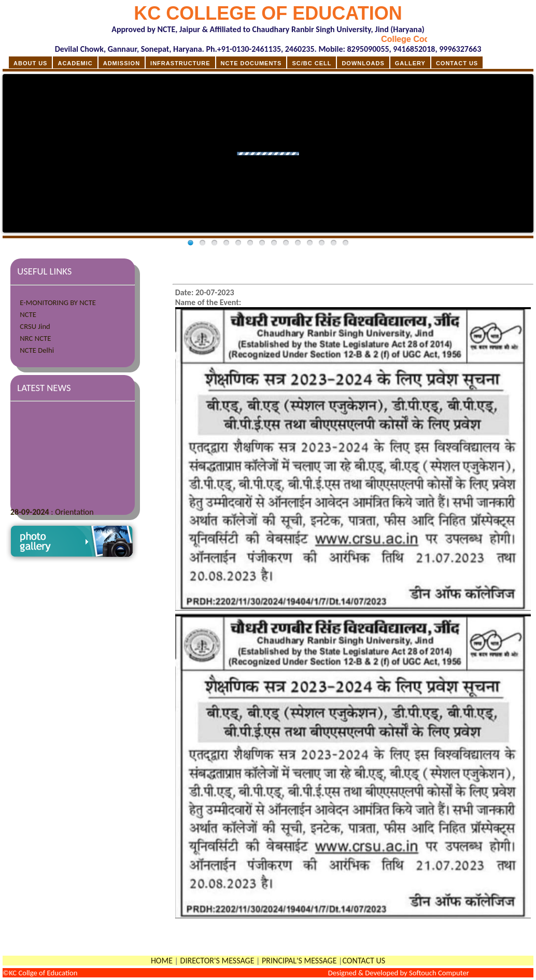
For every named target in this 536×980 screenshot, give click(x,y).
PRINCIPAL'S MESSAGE (299, 961)
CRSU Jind (35, 326)
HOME (162, 961)
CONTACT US (364, 961)
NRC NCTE (35, 338)
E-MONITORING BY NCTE (58, 302)
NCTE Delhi (37, 350)
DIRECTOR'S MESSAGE (217, 961)
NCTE (28, 314)
